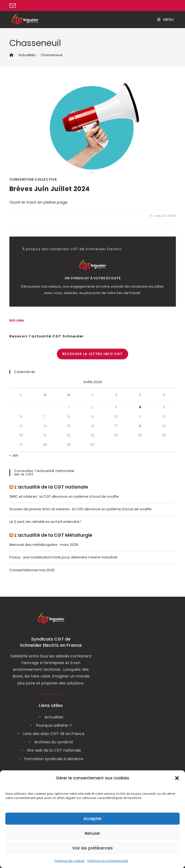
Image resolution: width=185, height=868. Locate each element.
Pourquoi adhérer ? (54, 725)
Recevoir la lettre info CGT (92, 354)
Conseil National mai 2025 (32, 570)
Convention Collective (33, 179)
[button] (177, 778)
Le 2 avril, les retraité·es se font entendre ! (45, 522)
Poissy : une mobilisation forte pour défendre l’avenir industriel (63, 557)
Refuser (93, 833)
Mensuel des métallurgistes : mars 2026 (44, 545)
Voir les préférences (93, 848)
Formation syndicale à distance (54, 759)
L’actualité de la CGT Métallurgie (53, 535)
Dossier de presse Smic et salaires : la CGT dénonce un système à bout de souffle (80, 509)
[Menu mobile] (166, 20)
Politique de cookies (70, 861)
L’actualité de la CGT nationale (51, 487)
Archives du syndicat (54, 742)
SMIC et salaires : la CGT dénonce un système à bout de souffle (64, 496)
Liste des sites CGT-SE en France (54, 734)
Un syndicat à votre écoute (93, 278)
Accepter (93, 819)
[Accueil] (11, 55)
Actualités (54, 717)
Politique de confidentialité (108, 861)
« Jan (14, 455)
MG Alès (17, 320)
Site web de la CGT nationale (54, 750)
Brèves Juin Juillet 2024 (50, 189)
